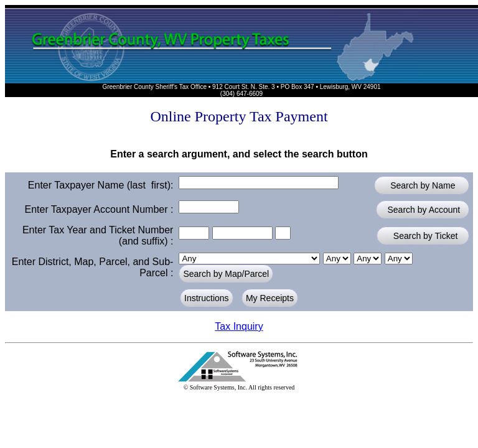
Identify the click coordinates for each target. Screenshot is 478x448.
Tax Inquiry (239, 326)
